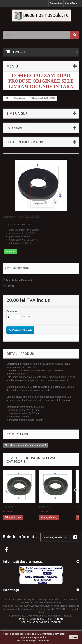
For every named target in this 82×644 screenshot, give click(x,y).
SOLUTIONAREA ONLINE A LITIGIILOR (41, 622)
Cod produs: (10, 224)
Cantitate (12, 311)
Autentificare (71, 3)
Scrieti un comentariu (17, 268)
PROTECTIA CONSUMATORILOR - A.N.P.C (41, 619)
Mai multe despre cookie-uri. (34, 641)
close (74, 637)
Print (11, 286)
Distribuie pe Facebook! (20, 280)
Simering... (9, 507)
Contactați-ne (56, 3)
